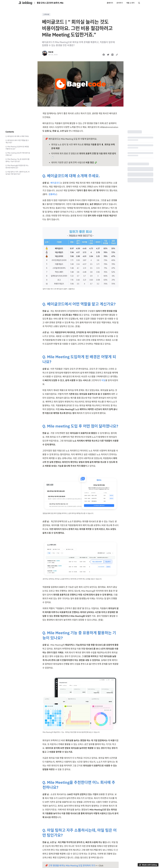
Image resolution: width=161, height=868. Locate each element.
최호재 (51, 52)
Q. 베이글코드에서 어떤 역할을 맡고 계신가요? (17, 141)
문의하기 (120, 3)
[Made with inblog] (148, 865)
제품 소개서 (130, 3)
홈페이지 (110, 3)
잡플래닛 (53, 194)
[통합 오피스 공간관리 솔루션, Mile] (25, 3)
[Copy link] (117, 55)
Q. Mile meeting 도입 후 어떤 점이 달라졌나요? (18, 154)
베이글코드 (55, 183)
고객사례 (46, 14)
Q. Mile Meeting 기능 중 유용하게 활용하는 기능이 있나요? (18, 160)
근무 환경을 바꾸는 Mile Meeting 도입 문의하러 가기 (72, 866)
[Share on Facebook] (104, 55)
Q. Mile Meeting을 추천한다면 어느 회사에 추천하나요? (17, 167)
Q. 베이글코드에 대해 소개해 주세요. (17, 136)
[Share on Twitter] (108, 55)
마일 (103, 380)
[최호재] (45, 53)
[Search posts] (139, 3)
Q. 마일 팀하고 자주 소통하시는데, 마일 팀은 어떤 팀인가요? (18, 173)
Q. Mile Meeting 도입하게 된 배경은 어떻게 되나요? (17, 148)
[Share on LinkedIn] (112, 55)
